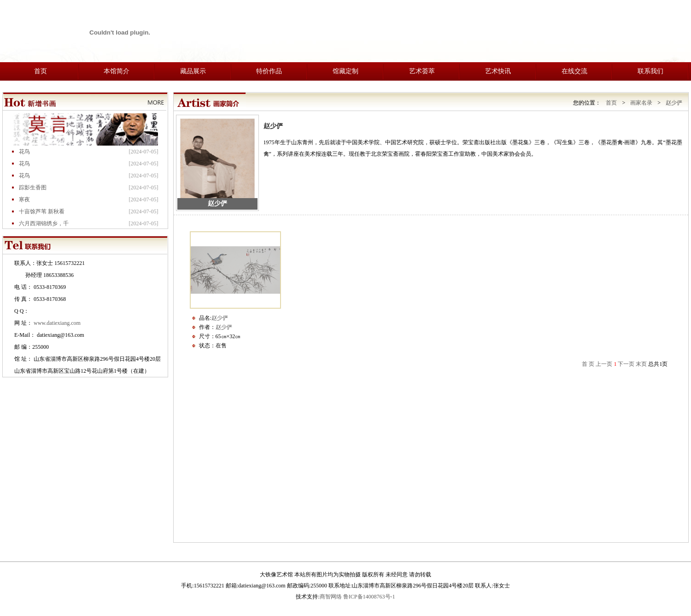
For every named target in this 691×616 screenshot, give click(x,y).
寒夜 (24, 202)
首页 (41, 71)
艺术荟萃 (422, 71)
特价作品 (269, 71)
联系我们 (650, 71)
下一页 (626, 364)
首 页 (588, 364)
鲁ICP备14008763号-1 (369, 597)
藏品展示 (193, 71)
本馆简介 (117, 71)
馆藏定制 (345, 71)
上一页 (604, 364)
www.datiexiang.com (57, 323)
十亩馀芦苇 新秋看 (42, 214)
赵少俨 (674, 103)
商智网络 (331, 597)
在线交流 (574, 71)
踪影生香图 (33, 190)
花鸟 (24, 154)
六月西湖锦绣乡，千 (44, 226)
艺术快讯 (498, 71)
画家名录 (641, 103)
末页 (641, 364)
